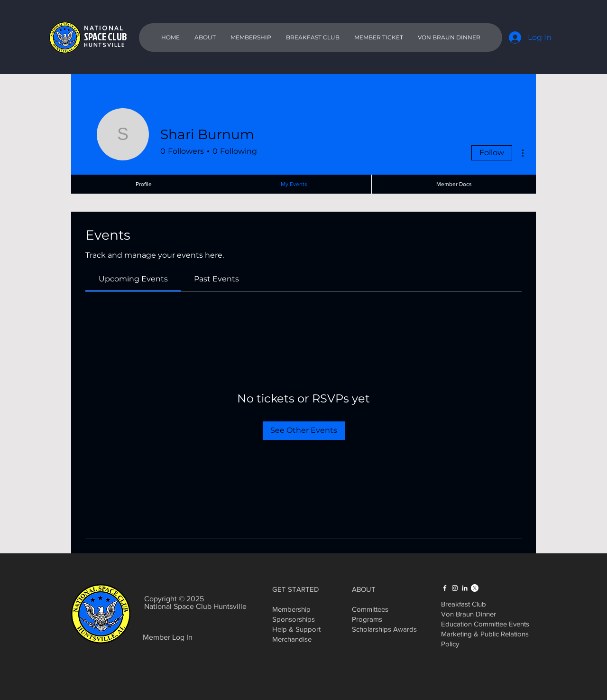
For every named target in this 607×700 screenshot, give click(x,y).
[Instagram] (455, 588)
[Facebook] (445, 588)
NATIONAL (104, 28)
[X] (475, 588)
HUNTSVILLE (105, 45)
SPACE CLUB (105, 37)
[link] (133, 279)
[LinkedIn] (465, 588)
